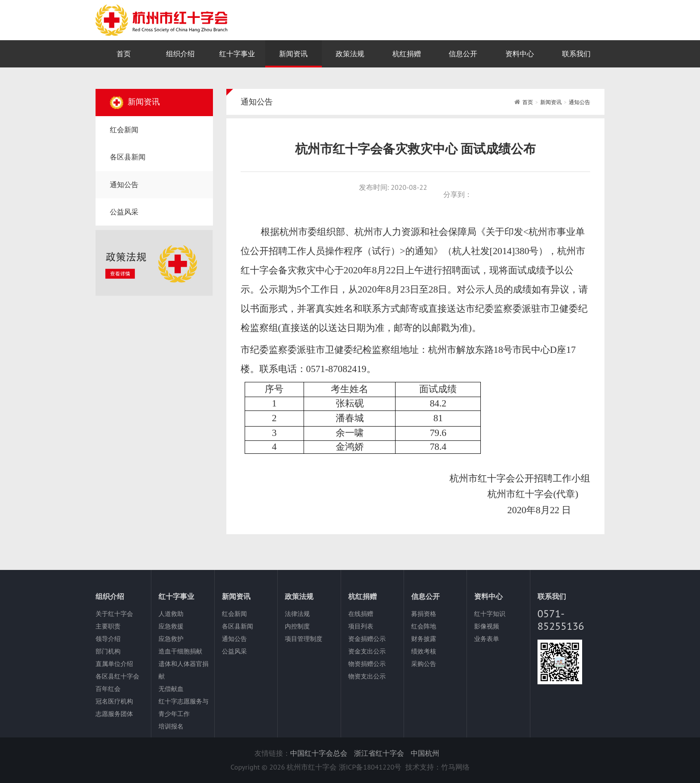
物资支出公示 (367, 676)
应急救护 (171, 639)
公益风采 (234, 651)
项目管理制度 (304, 639)
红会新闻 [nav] (124, 130)
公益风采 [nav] (124, 212)
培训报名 (171, 726)
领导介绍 (108, 639)
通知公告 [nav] (124, 184)
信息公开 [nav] (463, 54)
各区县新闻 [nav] (128, 157)
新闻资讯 (551, 102)
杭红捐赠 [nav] (407, 54)
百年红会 (108, 689)
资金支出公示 (367, 651)
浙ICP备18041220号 (370, 767)
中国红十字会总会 (319, 753)
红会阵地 (424, 626)
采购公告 (424, 664)
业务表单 (487, 639)
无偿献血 (171, 689)
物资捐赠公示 (367, 664)
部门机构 (108, 651)
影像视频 (487, 626)
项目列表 (361, 626)
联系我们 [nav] (576, 54)
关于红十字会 (114, 614)
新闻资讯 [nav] (293, 54)
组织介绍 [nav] (180, 54)
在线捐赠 (361, 614)
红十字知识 (490, 614)
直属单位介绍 (114, 664)
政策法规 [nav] (350, 54)
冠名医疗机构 (114, 701)
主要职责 (108, 626)
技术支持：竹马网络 (437, 767)
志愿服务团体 (114, 714)
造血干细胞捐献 (180, 651)
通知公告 (579, 102)
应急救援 (171, 626)
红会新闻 (234, 614)
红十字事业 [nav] (237, 54)
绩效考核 (424, 651)
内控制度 (297, 626)
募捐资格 (424, 614)
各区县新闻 (237, 626)
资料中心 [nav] (520, 54)
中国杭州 (425, 753)
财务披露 (424, 639)
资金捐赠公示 (367, 639)
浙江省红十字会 (379, 753)
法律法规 (297, 614)
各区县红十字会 (117, 676)
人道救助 (171, 614)
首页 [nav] (124, 54)
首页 (528, 102)
